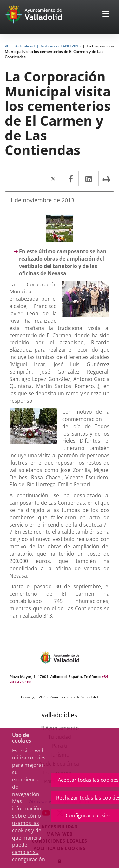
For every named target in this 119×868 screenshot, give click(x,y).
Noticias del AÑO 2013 (61, 46)
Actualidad (25, 46)
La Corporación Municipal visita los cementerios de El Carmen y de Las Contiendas (60, 51)
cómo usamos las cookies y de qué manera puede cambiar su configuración (29, 838)
